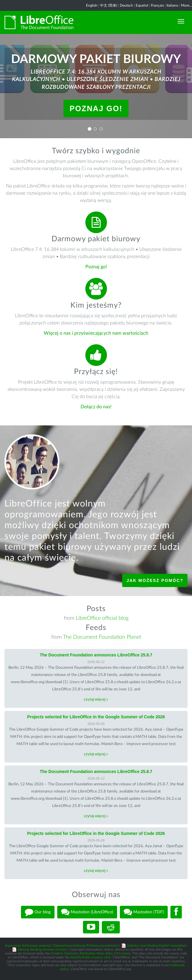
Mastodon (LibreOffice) (87, 912)
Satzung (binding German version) (42, 950)
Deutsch (126, 5)
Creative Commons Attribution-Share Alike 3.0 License (91, 953)
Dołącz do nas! (96, 407)
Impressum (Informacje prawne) (28, 946)
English (92, 5)
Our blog (38, 912)
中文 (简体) (109, 5)
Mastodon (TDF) (144, 912)
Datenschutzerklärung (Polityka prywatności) (86, 946)
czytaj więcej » (96, 700)
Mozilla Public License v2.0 (90, 957)
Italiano (172, 5)
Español (142, 5)
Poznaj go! (96, 108)
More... (186, 5)
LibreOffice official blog (102, 618)
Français (157, 5)
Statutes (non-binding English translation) (157, 946)
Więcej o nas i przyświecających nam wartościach (96, 333)
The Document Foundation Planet (102, 637)
